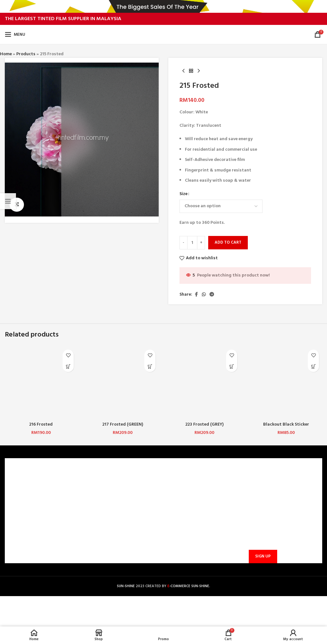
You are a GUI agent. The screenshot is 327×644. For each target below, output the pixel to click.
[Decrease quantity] (183, 243)
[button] (150, 366)
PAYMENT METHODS (110, 505)
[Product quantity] (192, 243)
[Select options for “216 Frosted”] (68, 366)
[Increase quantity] (201, 243)
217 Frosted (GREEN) (123, 424)
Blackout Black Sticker (286, 424)
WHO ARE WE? (23, 483)
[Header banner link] (163, 6)
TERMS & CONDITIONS (31, 505)
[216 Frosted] (41, 383)
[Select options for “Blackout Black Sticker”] (313, 366)
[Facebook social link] (196, 295)
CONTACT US (102, 483)
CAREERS (17, 494)
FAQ (93, 494)
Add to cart (228, 243)
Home (6, 54)
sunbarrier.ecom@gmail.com (198, 524)
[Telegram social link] (212, 295)
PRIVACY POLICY (25, 515)
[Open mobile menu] (15, 34)
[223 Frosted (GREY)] (204, 383)
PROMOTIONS (103, 526)
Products (26, 54)
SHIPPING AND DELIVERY (113, 515)
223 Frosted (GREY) (205, 424)
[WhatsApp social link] (204, 295)
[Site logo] (164, 35)
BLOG (14, 526)
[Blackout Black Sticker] (286, 383)
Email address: (262, 525)
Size (183, 194)
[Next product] (199, 71)
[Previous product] (183, 71)
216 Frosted (41, 424)
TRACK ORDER (103, 537)
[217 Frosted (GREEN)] (123, 383)
